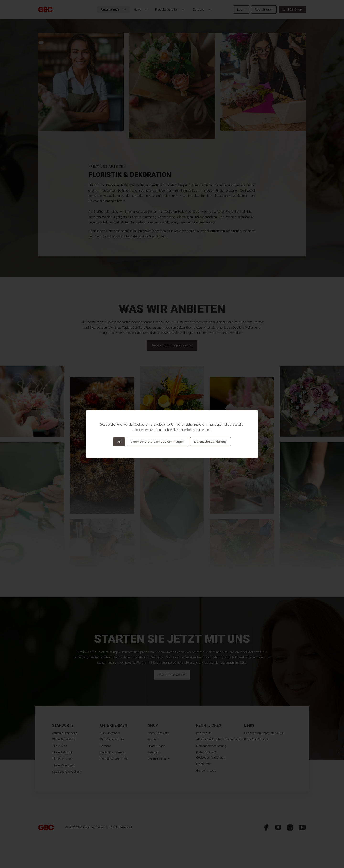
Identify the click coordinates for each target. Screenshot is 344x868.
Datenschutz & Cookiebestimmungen (158, 442)
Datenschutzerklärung (211, 442)
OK (119, 442)
